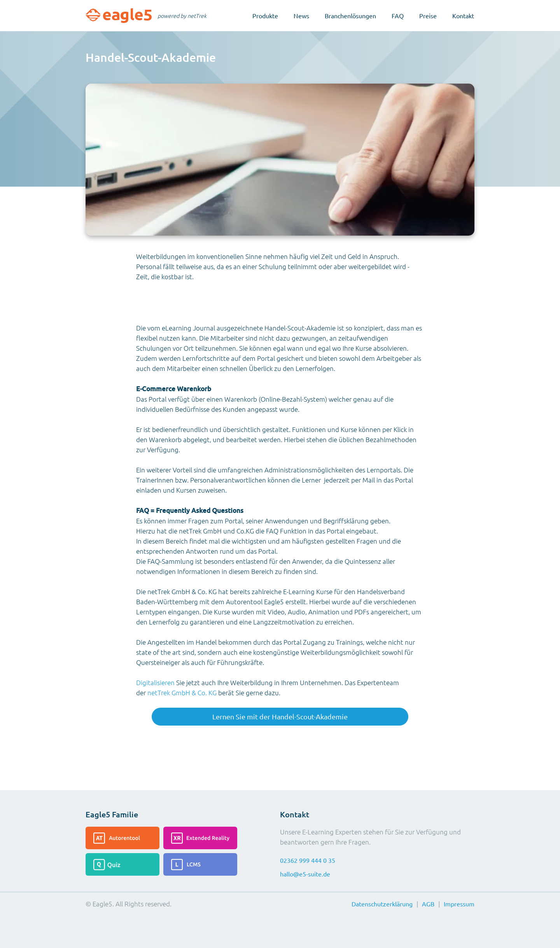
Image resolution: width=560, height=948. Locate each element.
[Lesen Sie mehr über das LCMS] (200, 864)
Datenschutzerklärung (382, 904)
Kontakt (463, 16)
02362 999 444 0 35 (308, 860)
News (301, 16)
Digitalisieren (155, 682)
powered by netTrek (182, 16)
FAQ (398, 16)
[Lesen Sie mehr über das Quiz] (122, 864)
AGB (428, 904)
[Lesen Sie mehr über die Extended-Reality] (200, 838)
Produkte (265, 16)
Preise (428, 16)
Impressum (459, 904)
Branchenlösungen (350, 16)
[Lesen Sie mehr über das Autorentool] (122, 838)
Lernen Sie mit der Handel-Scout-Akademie (280, 716)
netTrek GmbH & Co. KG (182, 693)
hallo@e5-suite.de (305, 874)
